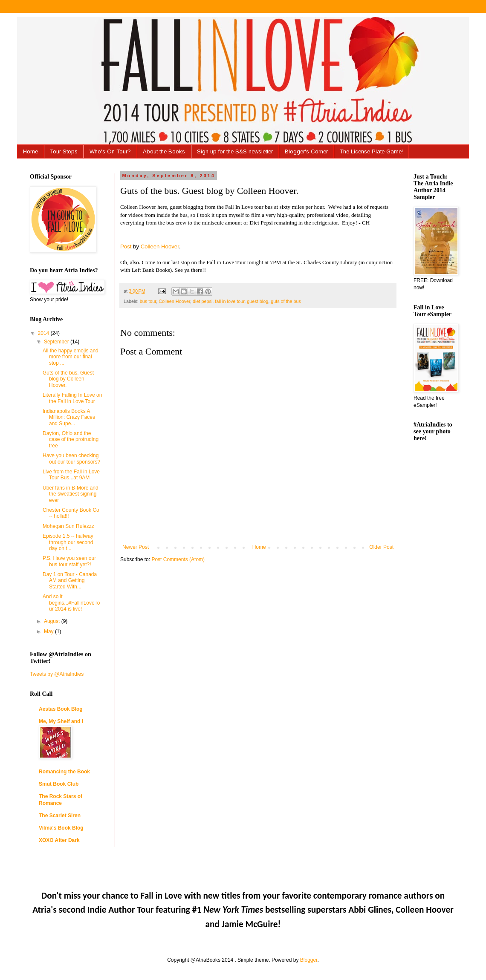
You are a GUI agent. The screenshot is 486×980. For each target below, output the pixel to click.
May (49, 631)
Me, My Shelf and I (61, 721)
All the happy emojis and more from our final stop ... (71, 357)
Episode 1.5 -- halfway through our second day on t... (68, 542)
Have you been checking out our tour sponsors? (71, 458)
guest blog (257, 301)
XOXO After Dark (59, 840)
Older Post (381, 547)
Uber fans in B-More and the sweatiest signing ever (71, 494)
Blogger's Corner (306, 151)
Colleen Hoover (160, 246)
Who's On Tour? (110, 151)
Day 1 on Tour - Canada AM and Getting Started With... (70, 581)
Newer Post (136, 547)
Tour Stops (64, 151)
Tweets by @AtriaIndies (57, 674)
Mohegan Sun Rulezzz (68, 526)
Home (30, 151)
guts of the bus (286, 301)
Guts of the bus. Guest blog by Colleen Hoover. (68, 379)
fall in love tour (230, 301)
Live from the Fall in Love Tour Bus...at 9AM (71, 475)
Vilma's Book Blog (61, 828)
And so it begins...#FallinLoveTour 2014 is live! (71, 603)
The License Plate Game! (371, 151)
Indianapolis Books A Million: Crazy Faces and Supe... (69, 417)
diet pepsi (202, 301)
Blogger (309, 960)
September (57, 342)
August (53, 621)
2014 (44, 333)
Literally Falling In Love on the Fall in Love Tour (72, 398)
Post (126, 246)
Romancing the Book (64, 772)
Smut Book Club (59, 784)
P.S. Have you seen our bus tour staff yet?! (69, 561)
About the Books (164, 151)
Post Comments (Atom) (178, 559)
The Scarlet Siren (60, 816)
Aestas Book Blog (61, 709)
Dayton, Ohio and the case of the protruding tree (71, 440)
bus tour (148, 301)
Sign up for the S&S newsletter (235, 151)
